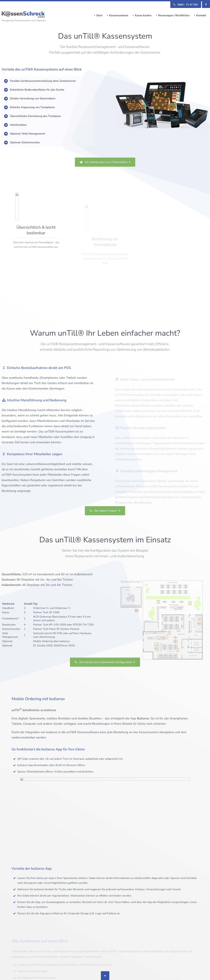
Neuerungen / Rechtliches (174, 15)
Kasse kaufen (143, 15)
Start (99, 15)
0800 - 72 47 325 (186, 5)
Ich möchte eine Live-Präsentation (104, 162)
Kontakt (201, 15)
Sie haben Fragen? (104, 519)
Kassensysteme (119, 15)
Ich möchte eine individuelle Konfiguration (104, 670)
